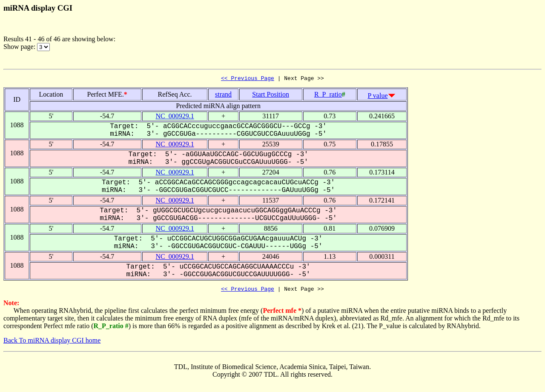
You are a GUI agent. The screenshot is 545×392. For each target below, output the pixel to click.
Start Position (271, 96)
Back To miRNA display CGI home (52, 343)
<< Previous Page (248, 79)
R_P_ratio (328, 96)
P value (378, 97)
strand (223, 96)
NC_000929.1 (175, 117)
